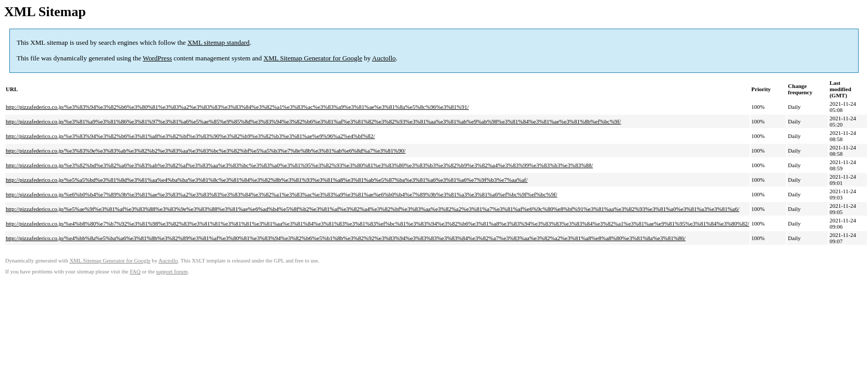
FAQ (135, 272)
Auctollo (384, 58)
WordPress (157, 58)
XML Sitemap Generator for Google (313, 58)
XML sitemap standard (219, 42)
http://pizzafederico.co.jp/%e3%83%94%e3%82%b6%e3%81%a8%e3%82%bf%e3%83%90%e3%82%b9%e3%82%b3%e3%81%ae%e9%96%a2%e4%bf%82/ (190, 136)
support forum (172, 272)
